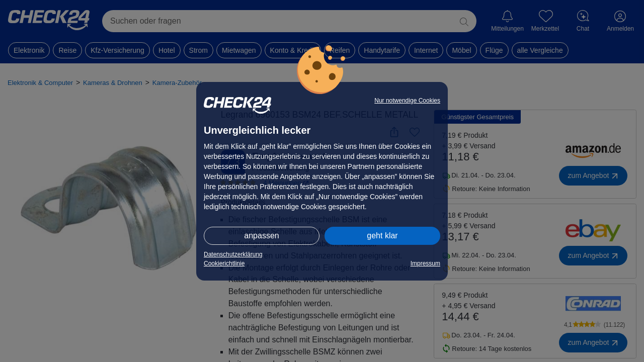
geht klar (382, 236)
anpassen (261, 236)
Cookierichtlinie (224, 263)
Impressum (425, 263)
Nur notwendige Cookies (407, 101)
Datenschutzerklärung (233, 254)
